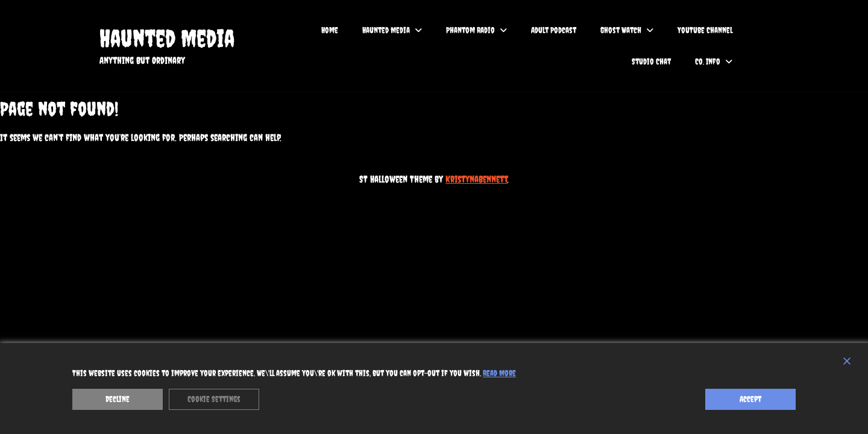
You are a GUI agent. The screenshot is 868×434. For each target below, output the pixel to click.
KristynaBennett (476, 179)
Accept (750, 399)
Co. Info (708, 61)
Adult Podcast (554, 30)
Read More (499, 373)
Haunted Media (167, 38)
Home (330, 30)
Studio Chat (651, 61)
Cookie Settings (214, 399)
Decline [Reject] (118, 399)
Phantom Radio (470, 30)
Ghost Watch (621, 30)
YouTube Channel (705, 30)
